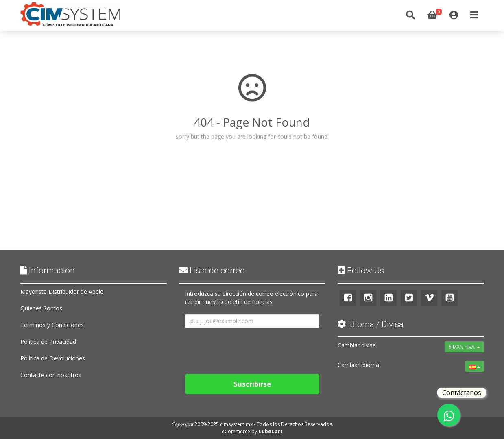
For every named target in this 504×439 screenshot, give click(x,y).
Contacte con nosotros (51, 375)
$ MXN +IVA (464, 347)
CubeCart (271, 431)
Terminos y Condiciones (52, 325)
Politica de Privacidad (48, 342)
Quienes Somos (41, 308)
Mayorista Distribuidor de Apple (62, 292)
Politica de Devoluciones (53, 358)
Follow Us (361, 271)
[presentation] (247, 348)
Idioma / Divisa (371, 324)
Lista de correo (212, 271)
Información (48, 271)
